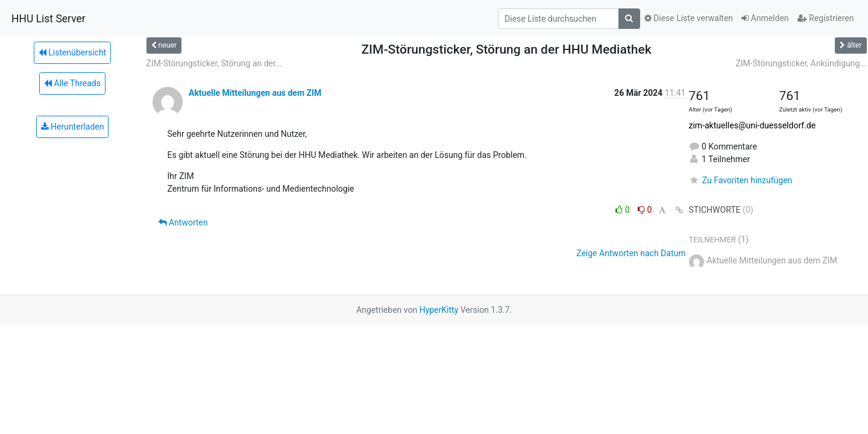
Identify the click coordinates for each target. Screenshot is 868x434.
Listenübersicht (72, 52)
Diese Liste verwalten (689, 18)
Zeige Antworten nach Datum (631, 253)
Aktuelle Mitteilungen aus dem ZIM (255, 93)
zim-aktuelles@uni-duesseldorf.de (753, 125)
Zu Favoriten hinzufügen (741, 180)
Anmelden (765, 18)
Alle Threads (72, 83)
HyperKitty (439, 310)
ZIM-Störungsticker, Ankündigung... (801, 63)
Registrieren (826, 18)
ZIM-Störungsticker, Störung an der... (215, 63)
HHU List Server (49, 19)
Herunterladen (73, 127)
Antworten (183, 222)
